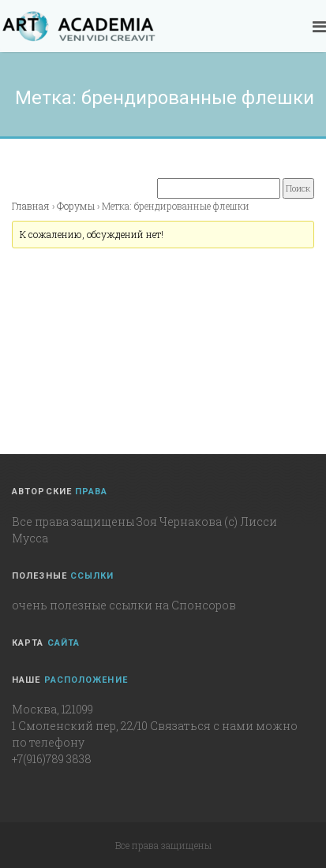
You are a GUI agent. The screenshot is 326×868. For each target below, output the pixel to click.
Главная (31, 206)
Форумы (76, 206)
